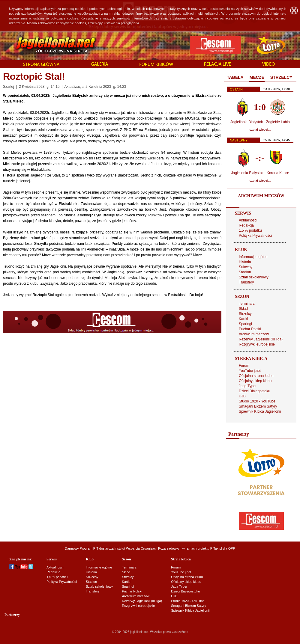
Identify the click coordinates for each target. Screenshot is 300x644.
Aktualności (248, 220)
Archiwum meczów (254, 334)
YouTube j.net (250, 371)
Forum (244, 366)
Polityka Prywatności (255, 236)
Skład (243, 309)
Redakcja (246, 225)
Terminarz (247, 304)
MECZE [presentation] (257, 77)
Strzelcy (245, 314)
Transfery (246, 282)
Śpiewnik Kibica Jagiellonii (260, 411)
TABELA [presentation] (235, 77)
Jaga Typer (248, 386)
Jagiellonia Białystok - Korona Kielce (260, 173)
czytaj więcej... (260, 129)
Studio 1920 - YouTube (257, 401)
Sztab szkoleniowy (254, 277)
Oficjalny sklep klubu (255, 381)
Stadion (245, 272)
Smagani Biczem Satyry (258, 406)
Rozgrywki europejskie (257, 344)
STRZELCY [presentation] (281, 77)
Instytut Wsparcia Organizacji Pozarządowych (148, 548)
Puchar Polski (250, 329)
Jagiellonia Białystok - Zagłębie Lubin (260, 122)
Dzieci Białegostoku (255, 391)
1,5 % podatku (250, 230)
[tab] (235, 78)
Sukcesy (246, 267)
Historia (245, 262)
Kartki (243, 319)
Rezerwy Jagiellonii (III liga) (261, 339)
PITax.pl (216, 548)
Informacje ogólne (253, 257)
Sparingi (245, 324)
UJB (242, 396)
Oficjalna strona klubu (256, 376)
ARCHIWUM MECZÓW (261, 196)
